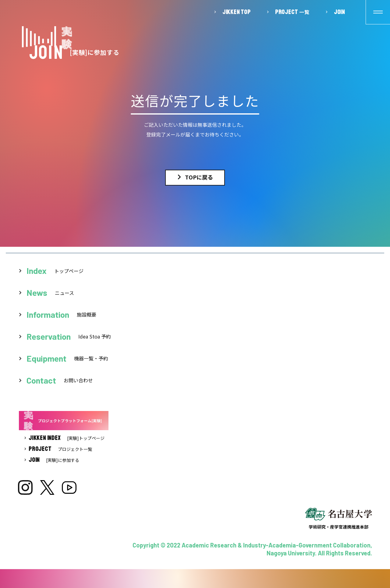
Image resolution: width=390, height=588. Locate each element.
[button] (378, 12)
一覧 (292, 12)
